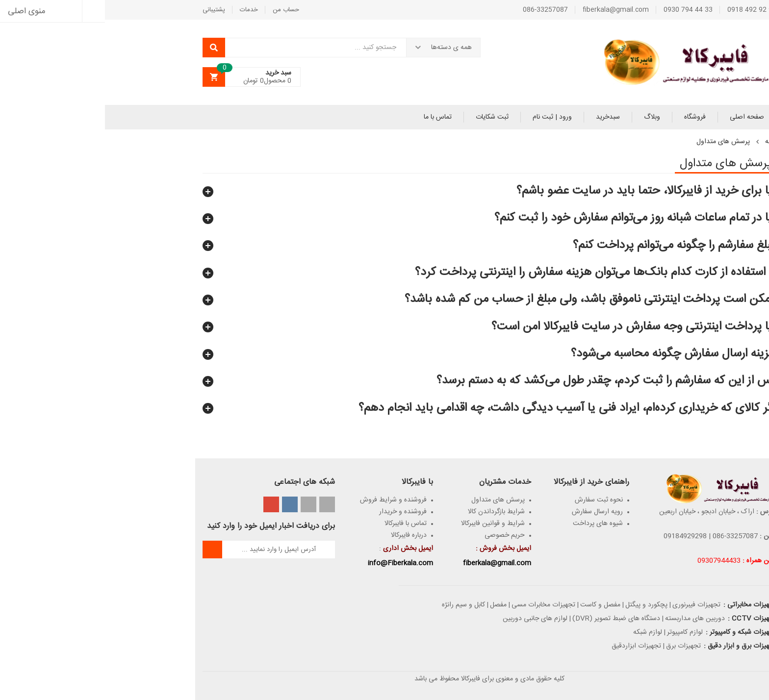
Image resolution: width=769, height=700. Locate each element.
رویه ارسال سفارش (492, 512)
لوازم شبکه (543, 632)
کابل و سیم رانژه (359, 605)
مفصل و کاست (495, 605)
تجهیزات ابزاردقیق (531, 646)
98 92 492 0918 (647, 10)
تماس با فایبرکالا (301, 524)
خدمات (144, 10)
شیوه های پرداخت (493, 524)
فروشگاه (590, 117)
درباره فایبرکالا (304, 535)
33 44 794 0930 (583, 10)
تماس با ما (333, 117)
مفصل (393, 605)
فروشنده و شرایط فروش (288, 500)
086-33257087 (440, 10)
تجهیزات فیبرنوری (591, 605)
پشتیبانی (109, 10)
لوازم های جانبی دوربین (430, 619)
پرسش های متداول (393, 500)
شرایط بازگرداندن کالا (391, 512)
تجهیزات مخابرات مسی (438, 605)
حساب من (181, 10)
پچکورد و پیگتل (541, 605)
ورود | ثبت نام (447, 117)
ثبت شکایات (387, 117)
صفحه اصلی (642, 117)
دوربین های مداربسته (590, 619)
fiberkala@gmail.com (511, 10)
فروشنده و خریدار (298, 512)
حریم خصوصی (400, 535)
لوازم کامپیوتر (580, 632)
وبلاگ (547, 117)
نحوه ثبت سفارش (494, 500)
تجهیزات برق (578, 646)
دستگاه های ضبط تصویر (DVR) (511, 619)
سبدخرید (503, 117)
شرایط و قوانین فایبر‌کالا (388, 524)
